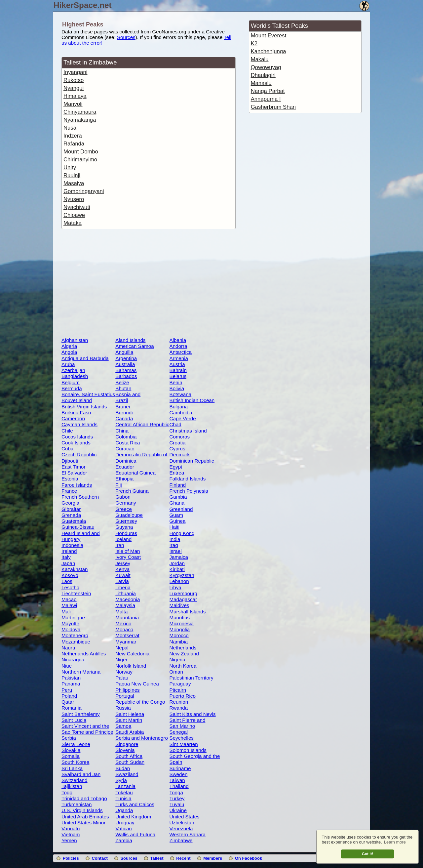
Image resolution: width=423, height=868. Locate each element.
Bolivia (177, 388)
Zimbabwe (181, 840)
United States (185, 817)
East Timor (74, 467)
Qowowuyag (266, 67)
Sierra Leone (76, 744)
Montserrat (127, 635)
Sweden (179, 774)
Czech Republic (79, 455)
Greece (124, 509)
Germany (126, 503)
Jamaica (179, 557)
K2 (254, 43)
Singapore (127, 744)
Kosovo (70, 575)
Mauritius (180, 618)
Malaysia (125, 605)
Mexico (123, 623)
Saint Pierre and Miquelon (188, 723)
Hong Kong (182, 533)
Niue (67, 666)
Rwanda (179, 708)
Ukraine (178, 810)
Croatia (178, 443)
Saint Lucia (74, 720)
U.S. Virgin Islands (82, 810)
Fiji (118, 485)
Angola (69, 352)
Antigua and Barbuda (85, 358)
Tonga (176, 792)
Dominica (126, 461)
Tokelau (124, 792)
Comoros (180, 437)
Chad (175, 424)
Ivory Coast (128, 557)
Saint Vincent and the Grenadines (85, 729)
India (175, 539)
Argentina (126, 358)
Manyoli (73, 104)
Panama (71, 684)
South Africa (129, 756)
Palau (122, 678)
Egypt (176, 467)
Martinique (73, 618)
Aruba (68, 364)
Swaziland (127, 774)
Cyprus (177, 449)
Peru (67, 690)
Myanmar (126, 642)
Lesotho (70, 587)
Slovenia (125, 750)
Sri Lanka (72, 768)
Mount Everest (269, 36)
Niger (121, 660)
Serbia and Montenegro (142, 738)
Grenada (71, 515)
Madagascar (183, 599)
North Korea (183, 666)
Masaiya (74, 183)
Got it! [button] (367, 854)
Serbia (69, 738)
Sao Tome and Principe (87, 732)
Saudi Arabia (130, 732)
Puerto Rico (183, 696)
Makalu (260, 59)
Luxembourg (183, 593)
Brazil (122, 400)
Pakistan (71, 678)
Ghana (177, 503)
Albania (178, 340)
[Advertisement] (148, 284)
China (122, 431)
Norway (124, 672)
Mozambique (76, 642)
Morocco (179, 635)
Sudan (123, 768)
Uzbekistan (182, 823)
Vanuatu (71, 828)
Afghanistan (75, 340)
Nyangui (74, 88)
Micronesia (182, 623)
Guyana (124, 527)
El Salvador (74, 473)
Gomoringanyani (84, 191)
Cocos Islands (77, 437)
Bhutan (123, 388)
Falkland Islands (188, 479)
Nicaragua (73, 660)
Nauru (68, 648)
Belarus (178, 376)
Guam (176, 515)
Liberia (123, 587)
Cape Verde (183, 418)
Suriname (180, 768)
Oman (176, 672)
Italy (66, 557)
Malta (121, 612)
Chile (67, 431)
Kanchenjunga (269, 51)
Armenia (179, 358)
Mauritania (127, 618)
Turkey (177, 798)
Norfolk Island (131, 666)
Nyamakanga (80, 120)
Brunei (123, 407)
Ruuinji (72, 175)
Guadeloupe (129, 515)
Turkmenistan (77, 804)
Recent (183, 858)
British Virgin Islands (84, 407)
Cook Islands (76, 443)
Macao (69, 599)
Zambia (124, 840)
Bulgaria (179, 407)
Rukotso (74, 80)
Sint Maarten (184, 744)
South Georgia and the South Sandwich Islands (196, 759)
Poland (69, 696)
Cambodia (181, 413)
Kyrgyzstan (182, 575)
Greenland (181, 509)
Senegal (179, 732)
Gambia (178, 497)
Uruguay (125, 823)
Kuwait (123, 575)
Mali (66, 612)
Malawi (69, 605)
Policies (71, 858)
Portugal (125, 696)
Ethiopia (124, 479)
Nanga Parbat (268, 91)
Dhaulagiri (263, 75)
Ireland (69, 551)
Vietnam (71, 834)
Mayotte (70, 623)
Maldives (179, 605)
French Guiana (132, 491)
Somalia (71, 756)
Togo (67, 792)
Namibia (179, 642)
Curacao (125, 449)
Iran (120, 545)
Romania (72, 708)
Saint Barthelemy (81, 714)
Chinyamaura (80, 112)
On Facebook (249, 858)
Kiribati (177, 569)
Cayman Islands (79, 424)
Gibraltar (71, 509)
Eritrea (177, 473)
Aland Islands (130, 340)
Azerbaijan (73, 370)
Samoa (123, 726)
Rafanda (74, 144)
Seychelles (182, 738)
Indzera (73, 136)
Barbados (126, 376)
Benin (176, 382)
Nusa (70, 128)
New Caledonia (132, 654)
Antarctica (181, 352)
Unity (70, 167)
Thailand (179, 786)
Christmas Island (188, 431)
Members (213, 858)
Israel (176, 551)
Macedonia (128, 599)
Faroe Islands (77, 485)
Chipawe (74, 215)
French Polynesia (189, 491)
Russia (123, 708)
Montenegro (75, 635)
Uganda (124, 810)
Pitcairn (178, 690)
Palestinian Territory (192, 678)
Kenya (122, 569)
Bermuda (72, 388)
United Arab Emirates (85, 817)
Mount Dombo (81, 152)
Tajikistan (72, 786)
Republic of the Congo (140, 702)
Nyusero (74, 199)
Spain (176, 762)
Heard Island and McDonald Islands (81, 536)
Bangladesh (75, 376)
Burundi (124, 413)
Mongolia (180, 629)
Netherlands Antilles (84, 654)
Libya (175, 587)
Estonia (70, 479)
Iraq (174, 545)
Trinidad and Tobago (84, 798)
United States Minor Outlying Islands (83, 825)
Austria (177, 364)
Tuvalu (177, 804)
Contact (99, 858)
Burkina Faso (76, 413)
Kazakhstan (75, 569)
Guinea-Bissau (78, 527)
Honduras (126, 533)
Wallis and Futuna (135, 834)
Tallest (157, 858)
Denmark (180, 455)
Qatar (68, 702)
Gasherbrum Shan (273, 107)
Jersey (123, 563)
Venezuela (181, 828)
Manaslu (261, 83)
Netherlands (183, 648)
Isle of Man (128, 551)
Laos (67, 581)
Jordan (177, 563)
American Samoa (135, 346)
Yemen (69, 840)
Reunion (179, 702)
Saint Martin (129, 720)
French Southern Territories (80, 500)
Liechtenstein (76, 593)
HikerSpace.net (83, 5)
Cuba (67, 449)
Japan (68, 563)
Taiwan (177, 780)
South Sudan (130, 762)
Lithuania (126, 593)
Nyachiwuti (77, 207)
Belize (122, 382)
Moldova (71, 629)
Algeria (69, 346)
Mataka (73, 223)
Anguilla (124, 352)
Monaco (124, 629)
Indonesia (72, 545)
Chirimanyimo (80, 160)
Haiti (174, 527)
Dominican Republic (192, 461)
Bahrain (178, 370)
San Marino (182, 726)
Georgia (70, 503)
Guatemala (74, 521)
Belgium (71, 382)
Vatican (124, 828)
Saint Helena (130, 714)
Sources (126, 37)
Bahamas (126, 370)
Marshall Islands (188, 612)
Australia (125, 364)
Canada (124, 418)
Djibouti (70, 461)
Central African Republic (142, 424)
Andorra (178, 346)
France (69, 491)
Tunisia (123, 798)
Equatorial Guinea (135, 473)
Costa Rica (128, 443)
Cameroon (73, 418)
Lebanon (179, 581)
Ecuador (125, 467)
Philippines (127, 690)
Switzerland (75, 780)
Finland (178, 485)
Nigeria (177, 660)
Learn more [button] (395, 842)
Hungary (71, 539)
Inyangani (75, 72)
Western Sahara (188, 834)
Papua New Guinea (137, 684)
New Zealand (184, 654)
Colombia (126, 437)
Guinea (178, 521)
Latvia (122, 581)
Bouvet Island (77, 400)
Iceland (123, 539)
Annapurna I (266, 99)
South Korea (75, 762)
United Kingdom (133, 817)
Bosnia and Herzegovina (129, 397)
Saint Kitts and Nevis (193, 714)
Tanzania (125, 786)
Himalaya (75, 96)
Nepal (122, 648)
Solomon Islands (188, 750)
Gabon (123, 497)
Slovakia (71, 750)
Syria (121, 780)
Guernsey (126, 521)
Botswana (181, 394)
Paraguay (180, 684)
